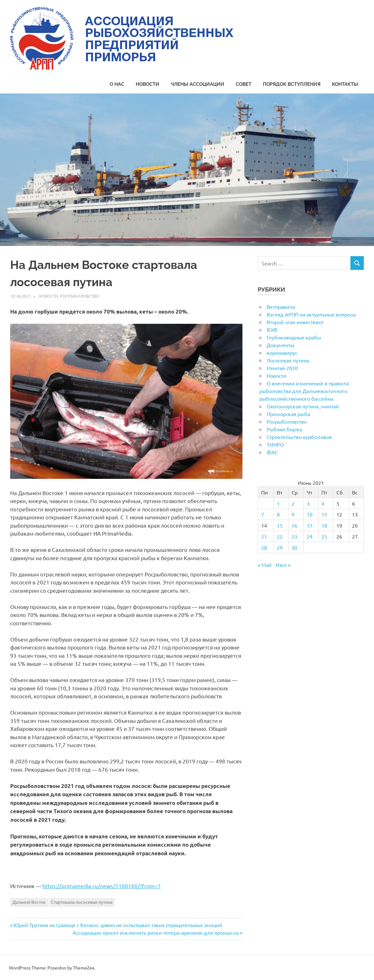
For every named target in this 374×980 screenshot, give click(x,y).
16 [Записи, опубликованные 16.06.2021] (294, 525)
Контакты (345, 84)
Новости (147, 84)
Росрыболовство (79, 296)
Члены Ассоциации (198, 84)
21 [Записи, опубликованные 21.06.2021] (264, 536)
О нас (117, 84)
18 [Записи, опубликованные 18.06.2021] (324, 525)
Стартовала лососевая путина (82, 902)
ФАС (272, 452)
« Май (265, 565)
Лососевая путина (288, 360)
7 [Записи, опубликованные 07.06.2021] (263, 514)
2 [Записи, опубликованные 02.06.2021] (293, 503)
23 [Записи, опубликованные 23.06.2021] (294, 536)
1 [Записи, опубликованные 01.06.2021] (278, 503)
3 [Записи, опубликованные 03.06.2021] (308, 503)
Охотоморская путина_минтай (303, 406)
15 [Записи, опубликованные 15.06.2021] (280, 525)
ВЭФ (272, 330)
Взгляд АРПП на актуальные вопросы (311, 314)
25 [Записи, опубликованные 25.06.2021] (324, 536)
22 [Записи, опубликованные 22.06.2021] (280, 536)
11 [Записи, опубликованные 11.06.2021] (324, 514)
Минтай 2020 (282, 368)
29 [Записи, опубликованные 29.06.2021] (280, 547)
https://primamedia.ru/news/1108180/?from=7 (102, 886)
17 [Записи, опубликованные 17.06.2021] (310, 525)
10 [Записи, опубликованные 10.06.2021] (310, 514)
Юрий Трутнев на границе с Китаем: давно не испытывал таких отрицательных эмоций (118, 925)
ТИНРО (275, 444)
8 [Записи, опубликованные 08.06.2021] (278, 514)
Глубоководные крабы (294, 337)
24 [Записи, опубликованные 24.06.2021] (310, 536)
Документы (280, 345)
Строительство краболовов (299, 437)
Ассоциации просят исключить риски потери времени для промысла (156, 932)
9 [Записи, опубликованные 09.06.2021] (293, 514)
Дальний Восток (29, 902)
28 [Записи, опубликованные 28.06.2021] (264, 547)
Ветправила (281, 307)
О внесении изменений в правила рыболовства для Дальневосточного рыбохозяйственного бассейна (304, 391)
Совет (244, 84)
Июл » (283, 565)
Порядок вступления (292, 84)
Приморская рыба (288, 414)
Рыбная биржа (284, 429)
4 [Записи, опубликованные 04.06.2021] (323, 503)
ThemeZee (84, 968)
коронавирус (282, 353)
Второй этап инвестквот (295, 322)
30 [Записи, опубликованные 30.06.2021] (294, 547)
